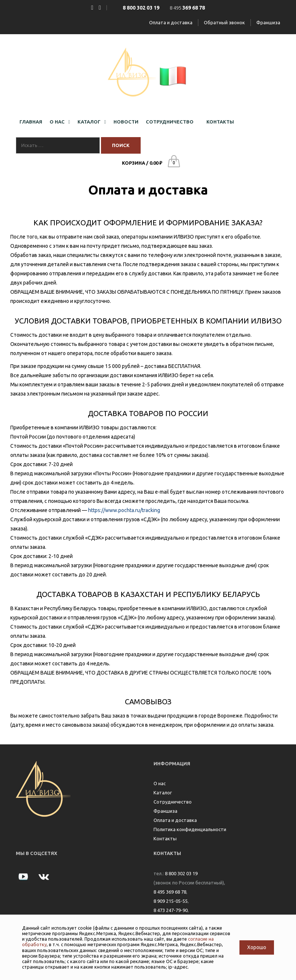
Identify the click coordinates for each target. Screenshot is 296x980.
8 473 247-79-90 (171, 910)
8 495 (187, 8)
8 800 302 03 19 (181, 873)
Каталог (163, 793)
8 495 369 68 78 (170, 892)
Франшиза (268, 22)
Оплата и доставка (171, 22)
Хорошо (257, 947)
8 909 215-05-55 (171, 901)
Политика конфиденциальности (190, 829)
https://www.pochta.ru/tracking (124, 510)
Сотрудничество (173, 802)
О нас (160, 783)
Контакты (165, 838)
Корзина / (142, 163)
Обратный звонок (224, 22)
